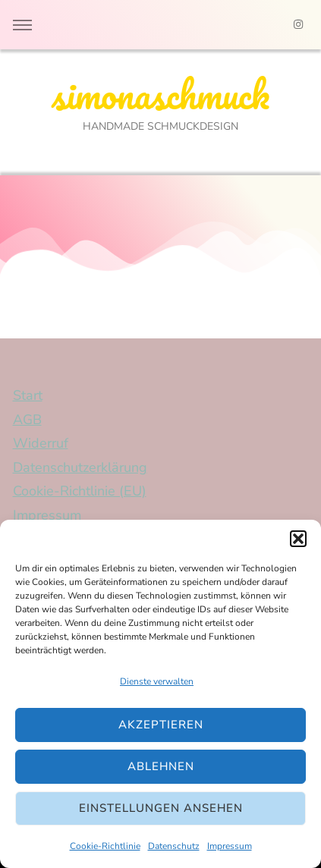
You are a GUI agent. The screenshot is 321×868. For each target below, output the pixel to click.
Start (28, 395)
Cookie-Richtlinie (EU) (80, 491)
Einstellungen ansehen (161, 808)
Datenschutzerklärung (80, 467)
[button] (298, 539)
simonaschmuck (160, 94)
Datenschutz (174, 846)
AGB (27, 420)
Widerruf (41, 443)
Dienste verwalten (157, 681)
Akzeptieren (161, 725)
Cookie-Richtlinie (105, 846)
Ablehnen (161, 766)
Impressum (230, 846)
